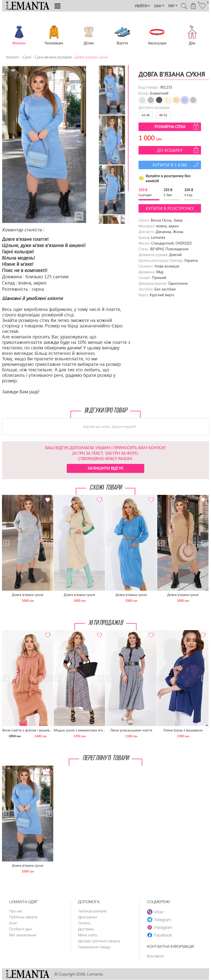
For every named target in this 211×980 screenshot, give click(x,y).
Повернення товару (95, 949)
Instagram (160, 927)
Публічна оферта (24, 917)
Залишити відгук (105, 468)
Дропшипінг (88, 917)
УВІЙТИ (139, 6)
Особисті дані (21, 930)
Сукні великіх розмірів (53, 57)
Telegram (159, 920)
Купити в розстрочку (170, 208)
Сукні (27, 57)
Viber (155, 912)
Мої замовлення (23, 936)
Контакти (155, 956)
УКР (171, 6)
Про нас (16, 911)
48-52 (163, 115)
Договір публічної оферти (100, 942)
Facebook (159, 935)
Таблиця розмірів (93, 911)
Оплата (84, 924)
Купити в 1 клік (176, 165)
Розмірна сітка (177, 127)
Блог (13, 924)
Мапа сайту (88, 936)
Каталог (13, 57)
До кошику (178, 150)
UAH (157, 6)
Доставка (86, 930)
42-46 (146, 115)
